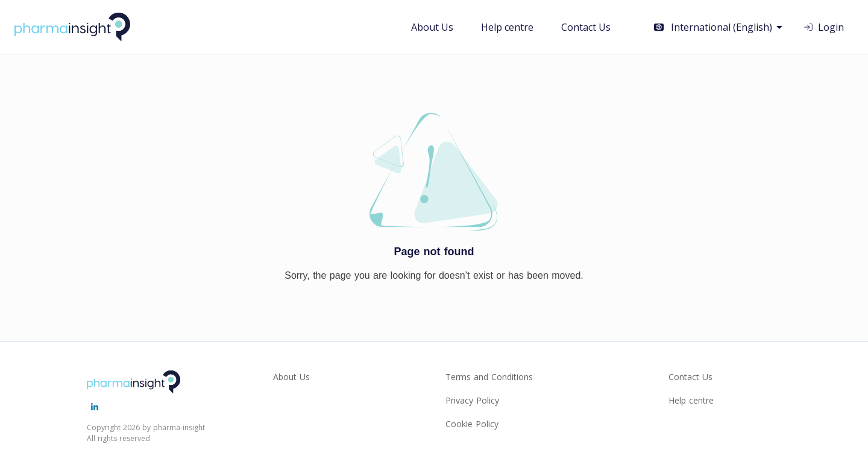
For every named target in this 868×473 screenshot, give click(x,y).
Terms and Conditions (489, 377)
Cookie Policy (472, 424)
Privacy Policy (472, 400)
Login (823, 27)
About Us (432, 27)
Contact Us (586, 27)
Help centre (507, 27)
